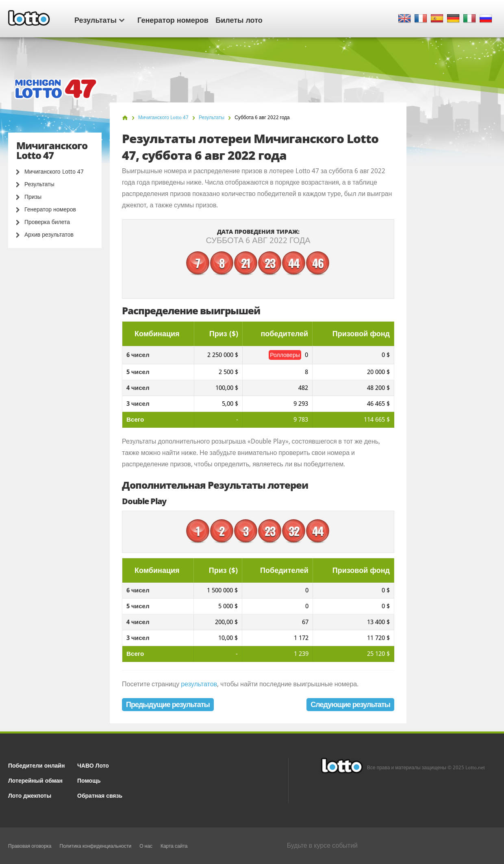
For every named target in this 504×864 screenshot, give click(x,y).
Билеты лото (239, 20)
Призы (33, 197)
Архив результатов (49, 235)
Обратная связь (100, 795)
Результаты (99, 20)
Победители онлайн (36, 765)
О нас (146, 846)
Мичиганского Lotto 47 (54, 172)
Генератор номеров (173, 20)
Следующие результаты (350, 704)
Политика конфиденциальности (96, 846)
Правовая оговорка (30, 846)
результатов (199, 684)
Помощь (89, 780)
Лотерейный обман (35, 780)
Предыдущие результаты (168, 704)
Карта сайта (174, 846)
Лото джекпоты (30, 795)
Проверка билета (47, 222)
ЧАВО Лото (93, 765)
